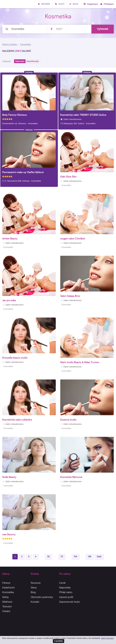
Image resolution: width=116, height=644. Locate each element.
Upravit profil (66, 597)
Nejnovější (20, 62)
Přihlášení (107, 4)
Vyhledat (103, 29)
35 (48, 557)
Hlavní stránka (10, 45)
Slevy (60, 4)
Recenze (44, 4)
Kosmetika (8, 592)
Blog (74, 4)
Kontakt (35, 602)
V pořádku (59, 641)
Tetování (7, 606)
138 (90, 557)
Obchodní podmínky (42, 597)
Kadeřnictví (9, 588)
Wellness (7, 602)
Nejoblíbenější (33, 62)
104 (76, 557)
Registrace (91, 4)
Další (99, 557)
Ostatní (6, 611)
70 (62, 557)
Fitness (6, 583)
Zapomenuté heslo (70, 602)
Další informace (107, 638)
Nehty (6, 597)
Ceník (62, 583)
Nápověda (65, 588)
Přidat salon (66, 592)
